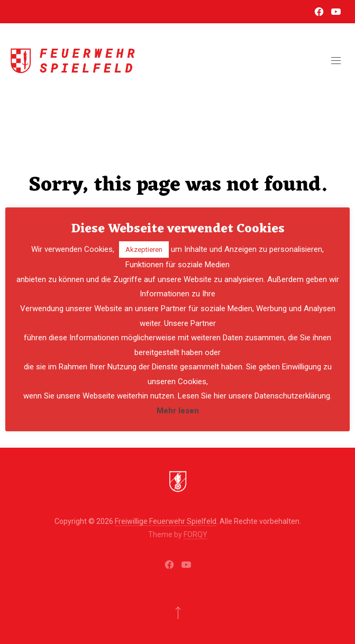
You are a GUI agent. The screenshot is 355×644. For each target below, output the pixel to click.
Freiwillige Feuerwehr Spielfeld (166, 521)
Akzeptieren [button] (144, 250)
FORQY (195, 534)
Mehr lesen (178, 411)
